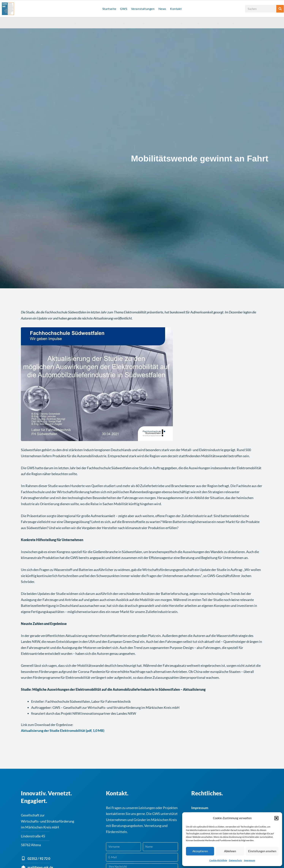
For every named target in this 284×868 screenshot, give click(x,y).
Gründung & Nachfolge (221, 23)
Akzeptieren (200, 851)
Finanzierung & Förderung (184, 23)
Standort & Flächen (98, 23)
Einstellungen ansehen (262, 851)
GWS (124, 9)
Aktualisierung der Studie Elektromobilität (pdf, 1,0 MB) (63, 726)
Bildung (121, 23)
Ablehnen (230, 851)
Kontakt (176, 9)
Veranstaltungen (143, 9)
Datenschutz (235, 860)
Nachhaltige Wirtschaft (146, 23)
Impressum (250, 860)
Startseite (109, 9)
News (162, 9)
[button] (276, 818)
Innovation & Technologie (63, 23)
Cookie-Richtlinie (218, 860)
